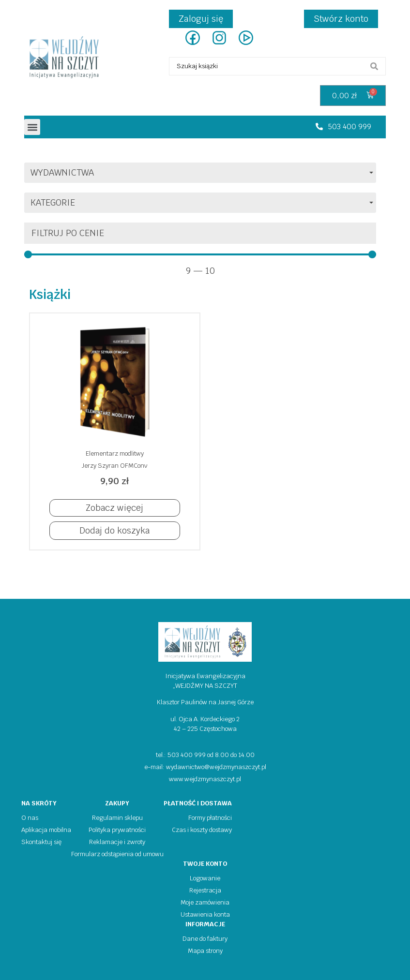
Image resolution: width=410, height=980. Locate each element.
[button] (32, 127)
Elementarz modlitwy (115, 453)
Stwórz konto (341, 19)
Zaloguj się (201, 19)
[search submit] (374, 66)
